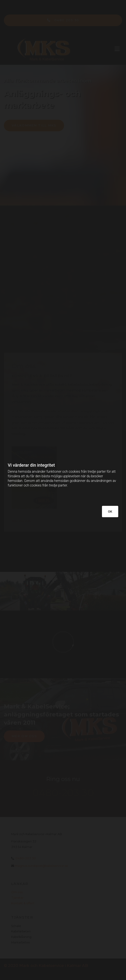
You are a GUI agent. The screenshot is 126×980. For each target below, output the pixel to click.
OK (110, 512)
